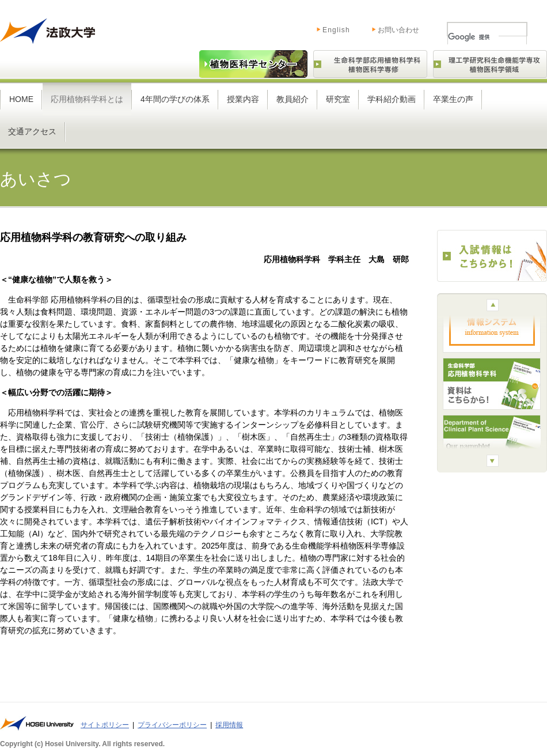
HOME (21, 99)
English (324, 28)
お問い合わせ (398, 30)
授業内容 (243, 99)
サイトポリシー (105, 725)
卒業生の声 (453, 99)
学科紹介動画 (392, 99)
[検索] (473, 37)
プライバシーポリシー (172, 725)
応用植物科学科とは (87, 99)
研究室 (338, 99)
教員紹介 (293, 99)
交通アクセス (32, 131)
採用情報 (229, 725)
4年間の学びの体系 (175, 99)
